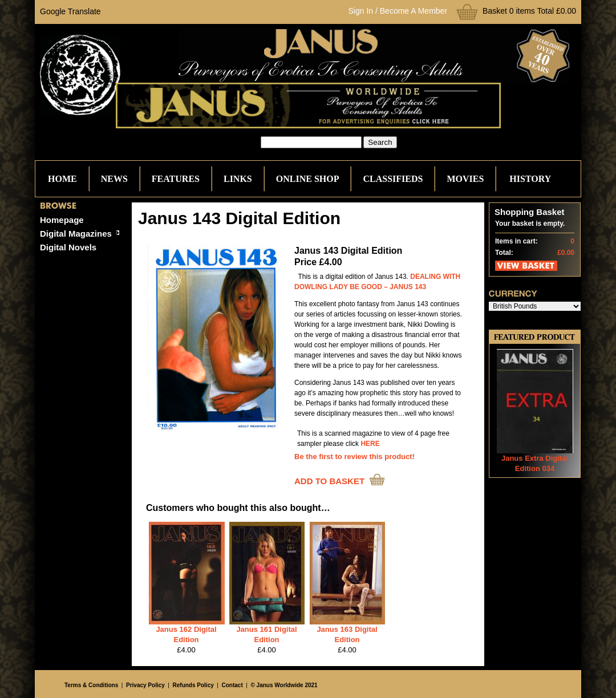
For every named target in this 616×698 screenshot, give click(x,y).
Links (238, 179)
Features (176, 179)
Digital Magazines (76, 234)
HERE (370, 444)
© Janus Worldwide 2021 (284, 685)
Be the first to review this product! (354, 456)
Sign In (361, 11)
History (530, 179)
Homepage (62, 220)
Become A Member (414, 11)
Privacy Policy (145, 685)
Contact (232, 685)
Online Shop (308, 179)
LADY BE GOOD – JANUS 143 (378, 287)
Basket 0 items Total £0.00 (529, 11)
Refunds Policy (193, 685)
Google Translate (70, 11)
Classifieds (393, 179)
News (114, 179)
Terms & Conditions (91, 685)
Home (62, 179)
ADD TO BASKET (329, 481)
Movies (465, 179)
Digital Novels (68, 247)
